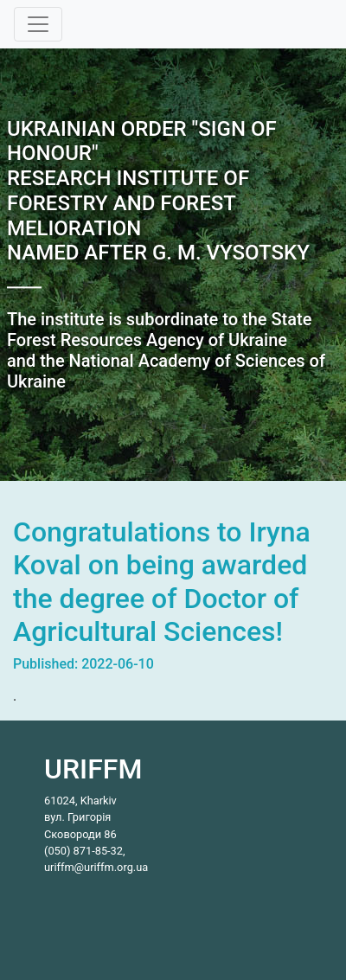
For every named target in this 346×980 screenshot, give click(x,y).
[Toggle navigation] (38, 24)
